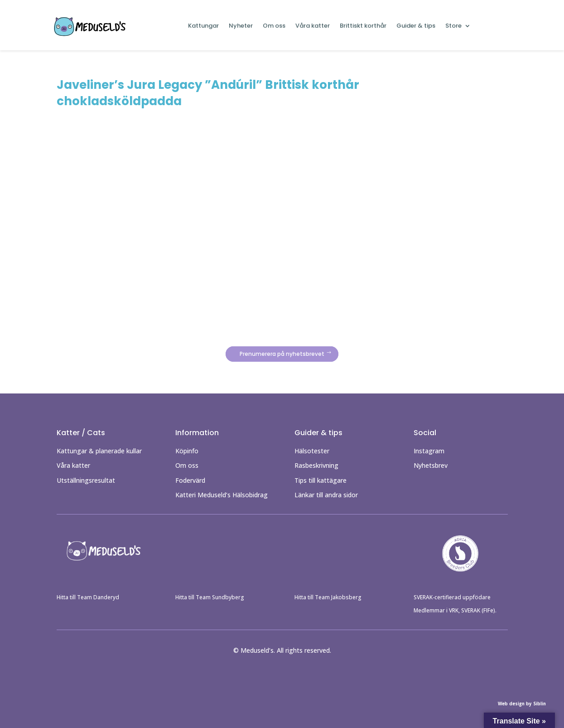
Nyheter (241, 26)
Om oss (274, 26)
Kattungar (203, 26)
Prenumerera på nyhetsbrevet (282, 354)
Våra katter (313, 26)
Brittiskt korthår (363, 26)
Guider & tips (416, 26)
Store (453, 26)
